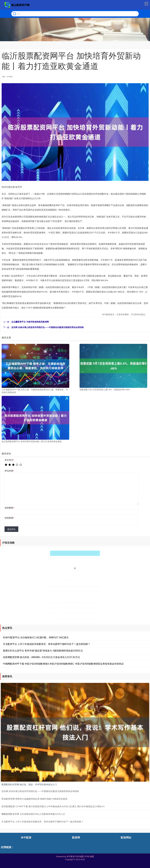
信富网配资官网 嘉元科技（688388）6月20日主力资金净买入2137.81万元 (41, 657)
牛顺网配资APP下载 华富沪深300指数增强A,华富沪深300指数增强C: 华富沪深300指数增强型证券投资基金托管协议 (63, 664)
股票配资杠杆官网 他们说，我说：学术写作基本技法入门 (29, 784)
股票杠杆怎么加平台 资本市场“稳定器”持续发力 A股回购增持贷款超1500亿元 (43, 651)
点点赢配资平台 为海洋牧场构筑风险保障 (30, 322)
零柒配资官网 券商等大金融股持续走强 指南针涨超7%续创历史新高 (34, 799)
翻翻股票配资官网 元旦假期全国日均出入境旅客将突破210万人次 (33, 814)
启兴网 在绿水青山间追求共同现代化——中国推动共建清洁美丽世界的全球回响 (47, 327)
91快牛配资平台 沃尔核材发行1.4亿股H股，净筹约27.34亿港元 (36, 637)
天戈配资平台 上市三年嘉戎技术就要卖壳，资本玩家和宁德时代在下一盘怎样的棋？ (47, 644)
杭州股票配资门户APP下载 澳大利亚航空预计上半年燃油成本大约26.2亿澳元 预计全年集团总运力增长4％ (53, 806)
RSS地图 (80, 856)
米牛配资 (26, 838)
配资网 (76, 838)
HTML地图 (89, 856)
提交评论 (11, 529)
